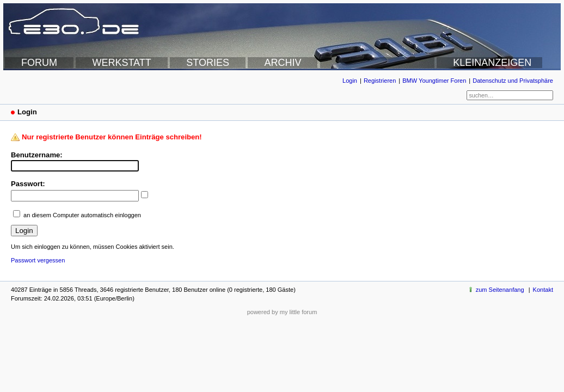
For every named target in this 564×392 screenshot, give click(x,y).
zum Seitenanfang (500, 290)
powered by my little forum (282, 312)
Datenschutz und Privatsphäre (513, 81)
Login (350, 81)
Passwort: (28, 184)
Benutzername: (37, 155)
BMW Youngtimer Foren (434, 81)
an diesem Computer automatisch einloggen (82, 215)
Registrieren (380, 81)
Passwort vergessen (38, 260)
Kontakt (543, 290)
